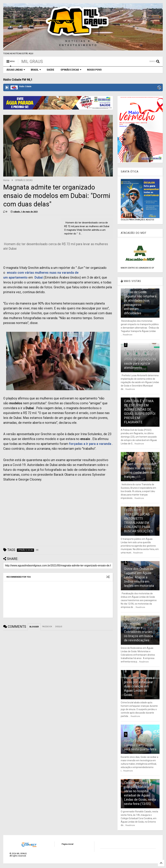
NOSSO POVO (94, 70)
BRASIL (36, 70)
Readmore (128, 335)
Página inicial (67, 844)
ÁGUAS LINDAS (16, 70)
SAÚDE (50, 70)
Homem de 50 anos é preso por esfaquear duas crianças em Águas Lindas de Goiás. (139, 686)
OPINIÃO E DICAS (71, 70)
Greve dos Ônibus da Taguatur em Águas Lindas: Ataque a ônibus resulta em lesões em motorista (139, 577)
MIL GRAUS (32, 61)
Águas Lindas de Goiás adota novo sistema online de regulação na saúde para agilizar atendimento (140, 359)
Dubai (39, 277)
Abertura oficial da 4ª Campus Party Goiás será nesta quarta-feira (140, 745)
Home (6, 180)
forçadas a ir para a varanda (90, 444)
